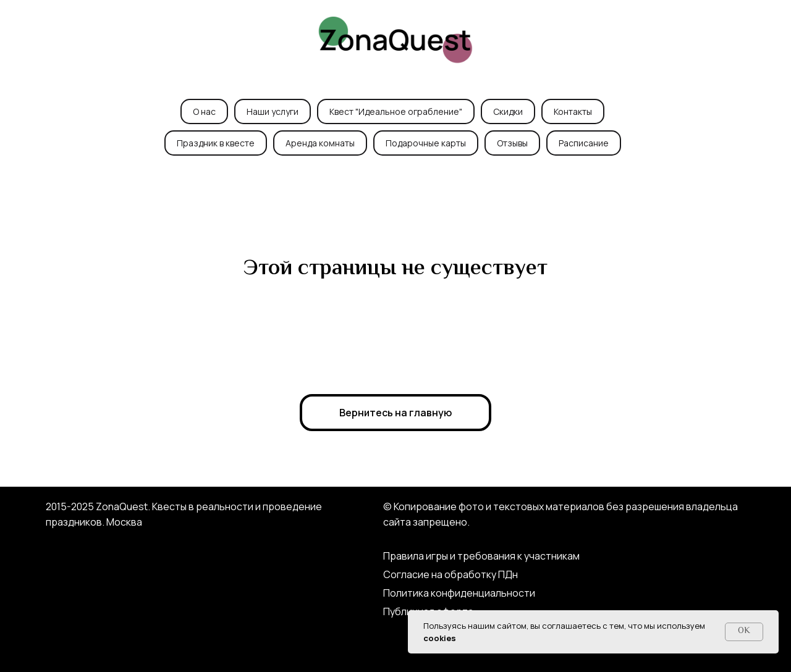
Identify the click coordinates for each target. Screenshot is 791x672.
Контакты (573, 111)
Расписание (584, 143)
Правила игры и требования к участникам (481, 556)
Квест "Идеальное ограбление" (396, 111)
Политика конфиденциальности (459, 593)
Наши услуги (273, 111)
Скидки (508, 111)
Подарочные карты (426, 143)
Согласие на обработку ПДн (450, 574)
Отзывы (512, 143)
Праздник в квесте (216, 143)
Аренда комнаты (320, 143)
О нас (204, 111)
